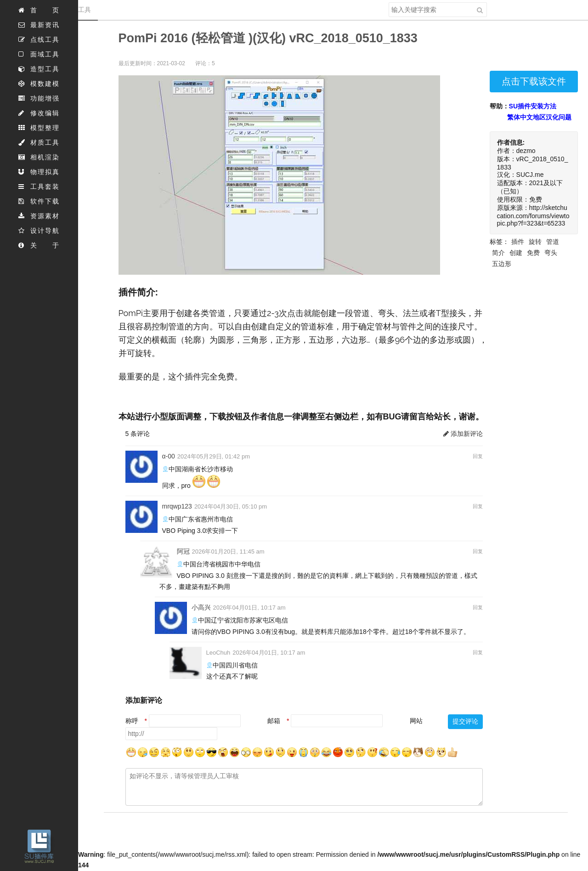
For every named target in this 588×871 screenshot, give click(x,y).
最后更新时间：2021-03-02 (152, 63)
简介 (498, 253)
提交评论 (465, 721)
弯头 (551, 253)
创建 (516, 253)
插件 (518, 242)
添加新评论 (463, 434)
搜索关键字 (388, 2)
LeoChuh (218, 653)
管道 (553, 242)
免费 (533, 253)
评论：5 (205, 63)
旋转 (535, 242)
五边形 (502, 264)
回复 (478, 456)
